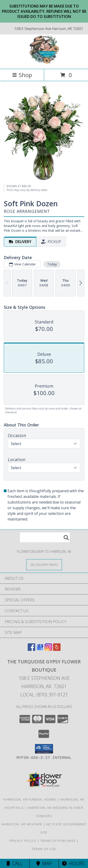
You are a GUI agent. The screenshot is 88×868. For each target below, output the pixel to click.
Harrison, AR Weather (22, 824)
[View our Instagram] (48, 649)
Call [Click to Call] (15, 863)
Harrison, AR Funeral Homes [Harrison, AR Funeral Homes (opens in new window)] (30, 799)
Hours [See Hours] (73, 863)
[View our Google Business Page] (40, 649)
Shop (22, 75)
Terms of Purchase (58, 841)
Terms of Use (44, 849)
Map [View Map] (44, 863)
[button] (44, 749)
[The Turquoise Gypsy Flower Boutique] (44, 63)
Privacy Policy (23, 841)
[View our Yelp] (57, 649)
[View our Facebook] (31, 649)
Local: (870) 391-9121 (44, 695)
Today (52, 264)
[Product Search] (45, 537)
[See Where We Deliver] (44, 564)
